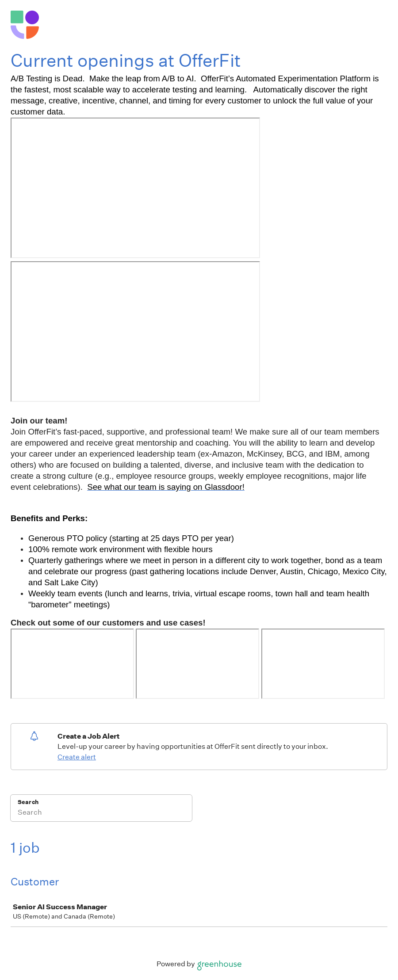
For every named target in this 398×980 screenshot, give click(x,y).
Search (28, 802)
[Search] (101, 814)
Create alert (77, 757)
